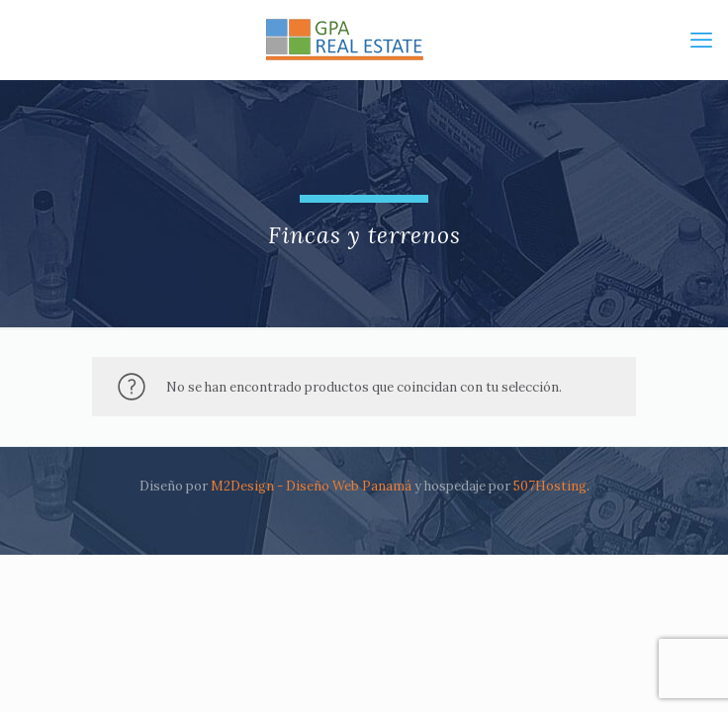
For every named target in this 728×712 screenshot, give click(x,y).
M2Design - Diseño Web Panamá (311, 486)
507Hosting (550, 486)
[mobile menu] (701, 40)
